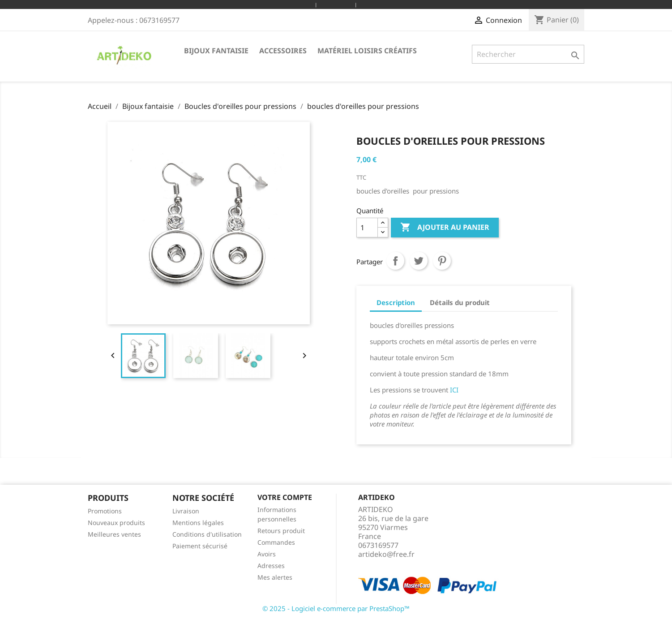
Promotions (105, 511)
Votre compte (285, 497)
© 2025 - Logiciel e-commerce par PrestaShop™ (336, 608)
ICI (454, 390)
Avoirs (267, 554)
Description (396, 302)
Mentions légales (198, 523)
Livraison (186, 511)
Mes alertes (275, 577)
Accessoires (283, 51)
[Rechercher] (528, 54)
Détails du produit (460, 302)
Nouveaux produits (116, 523)
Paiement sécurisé (200, 546)
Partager (395, 261)
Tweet (419, 261)
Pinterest (442, 261)
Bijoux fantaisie (216, 51)
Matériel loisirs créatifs (367, 51)
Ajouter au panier (445, 228)
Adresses (271, 566)
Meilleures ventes (114, 534)
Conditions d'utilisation (207, 534)
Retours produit (281, 531)
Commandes (276, 542)
